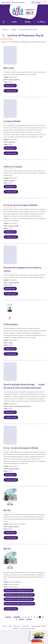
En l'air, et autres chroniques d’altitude (20, 205)
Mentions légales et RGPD (39, 626)
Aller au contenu (6, 2)
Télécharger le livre (10, 86)
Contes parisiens (11, 324)
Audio (14, 22)
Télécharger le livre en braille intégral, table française (19, 599)
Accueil (14, 29)
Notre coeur (9, 68)
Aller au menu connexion (18, 2)
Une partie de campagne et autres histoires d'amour (22, 269)
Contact (5, 626)
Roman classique (14, 79)
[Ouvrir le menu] (41, 22)
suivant (22, 619)
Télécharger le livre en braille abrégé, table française (19, 590)
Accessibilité (26, 626)
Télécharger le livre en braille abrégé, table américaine (19, 595)
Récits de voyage (14, 226)
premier (8, 617)
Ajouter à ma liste (12, 91)
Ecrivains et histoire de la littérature (20, 406)
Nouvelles (12, 142)
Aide (10, 626)
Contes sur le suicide (13, 167)
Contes (11, 343)
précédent (17, 617)
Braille (28, 22)
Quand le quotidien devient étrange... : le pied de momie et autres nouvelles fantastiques (24, 386)
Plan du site (17, 626)
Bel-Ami (7, 510)
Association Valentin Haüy (28, 628)
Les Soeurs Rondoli (12, 121)
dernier (29, 619)
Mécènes (16, 628)
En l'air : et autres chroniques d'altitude (21, 448)
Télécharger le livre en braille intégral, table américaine (19, 604)
